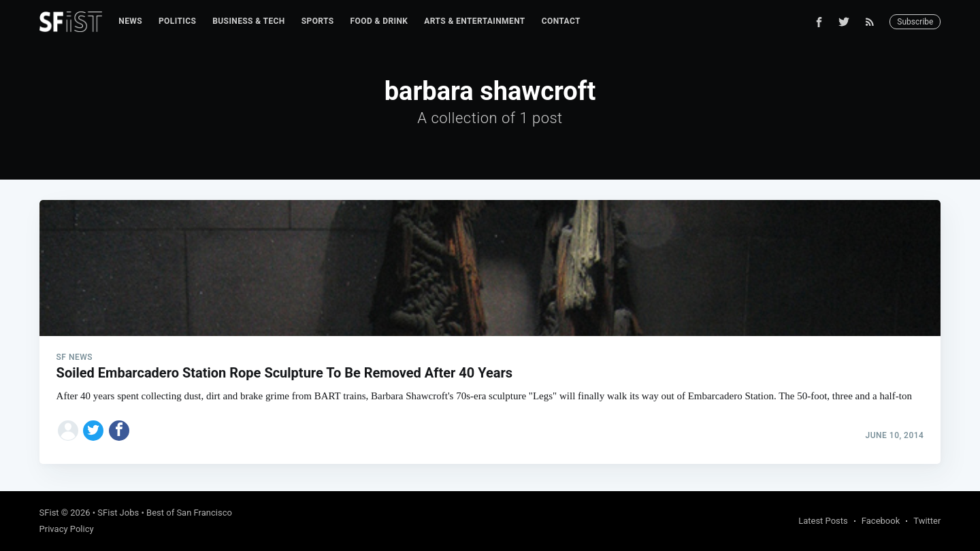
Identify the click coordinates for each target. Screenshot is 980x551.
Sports (318, 21)
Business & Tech (249, 21)
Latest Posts (823, 521)
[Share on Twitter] (93, 431)
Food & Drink (379, 21)
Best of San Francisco (189, 513)
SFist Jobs (118, 513)
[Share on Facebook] (119, 431)
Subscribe (915, 22)
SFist (49, 513)
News (130, 21)
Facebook (881, 521)
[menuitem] (130, 21)
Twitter (927, 521)
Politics (177, 21)
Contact (561, 21)
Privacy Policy (67, 529)
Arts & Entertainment (474, 21)
